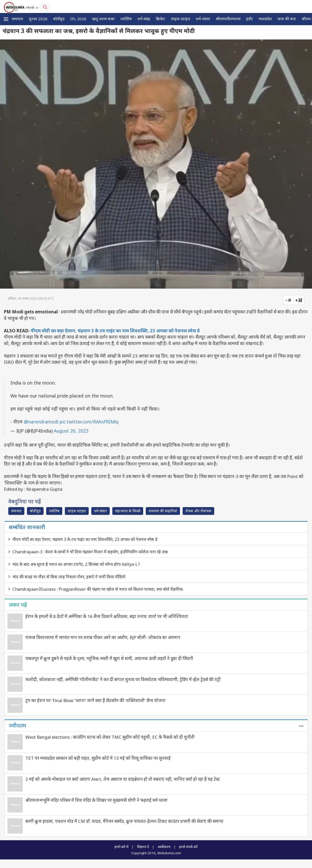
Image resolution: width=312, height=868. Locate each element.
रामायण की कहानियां (163, 511)
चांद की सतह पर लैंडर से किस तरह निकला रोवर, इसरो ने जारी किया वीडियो (69, 577)
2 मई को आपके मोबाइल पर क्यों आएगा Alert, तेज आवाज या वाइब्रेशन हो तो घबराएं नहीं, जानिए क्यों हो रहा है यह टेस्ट (123, 779)
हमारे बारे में (121, 847)
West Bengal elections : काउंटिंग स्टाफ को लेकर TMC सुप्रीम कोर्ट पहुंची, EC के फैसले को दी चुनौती (110, 737)
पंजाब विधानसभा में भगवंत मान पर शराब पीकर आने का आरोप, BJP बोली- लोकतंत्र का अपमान (103, 637)
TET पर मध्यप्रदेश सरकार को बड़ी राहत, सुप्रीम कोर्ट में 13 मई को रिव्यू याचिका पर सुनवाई (98, 758)
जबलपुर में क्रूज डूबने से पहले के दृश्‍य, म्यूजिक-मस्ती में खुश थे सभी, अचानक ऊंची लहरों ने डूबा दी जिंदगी (109, 658)
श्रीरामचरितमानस (228, 19)
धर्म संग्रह (144, 19)
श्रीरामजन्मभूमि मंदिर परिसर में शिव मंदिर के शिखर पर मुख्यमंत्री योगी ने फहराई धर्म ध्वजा (96, 800)
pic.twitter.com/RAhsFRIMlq (89, 422)
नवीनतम (18, 725)
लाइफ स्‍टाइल (181, 19)
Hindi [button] (31, 7)
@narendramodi (41, 422)
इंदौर (249, 19)
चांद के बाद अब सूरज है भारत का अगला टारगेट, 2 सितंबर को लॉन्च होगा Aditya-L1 (76, 564)
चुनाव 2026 (38, 19)
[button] (6, 19)
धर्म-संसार (203, 19)
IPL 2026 (78, 19)
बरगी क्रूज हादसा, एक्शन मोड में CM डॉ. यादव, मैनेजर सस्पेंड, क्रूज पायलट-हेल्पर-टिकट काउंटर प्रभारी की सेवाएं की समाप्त (124, 821)
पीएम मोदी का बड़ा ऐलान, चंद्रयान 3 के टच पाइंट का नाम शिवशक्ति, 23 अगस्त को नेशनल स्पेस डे (115, 331)
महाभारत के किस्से (128, 511)
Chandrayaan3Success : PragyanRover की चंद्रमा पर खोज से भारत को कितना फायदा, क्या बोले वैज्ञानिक (98, 589)
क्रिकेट (161, 19)
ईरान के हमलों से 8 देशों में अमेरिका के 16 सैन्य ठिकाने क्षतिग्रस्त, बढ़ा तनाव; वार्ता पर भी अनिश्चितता (107, 616)
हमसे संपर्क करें (188, 847)
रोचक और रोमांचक (198, 511)
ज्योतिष (126, 19)
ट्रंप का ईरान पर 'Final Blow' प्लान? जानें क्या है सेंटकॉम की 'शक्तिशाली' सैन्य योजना (95, 700)
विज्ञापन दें (143, 847)
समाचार (18, 19)
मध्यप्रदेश (265, 19)
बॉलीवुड (59, 19)
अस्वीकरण (164, 847)
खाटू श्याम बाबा (103, 19)
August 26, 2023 (71, 431)
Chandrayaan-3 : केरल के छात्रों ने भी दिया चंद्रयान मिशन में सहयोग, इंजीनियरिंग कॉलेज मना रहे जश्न (90, 552)
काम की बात (287, 19)
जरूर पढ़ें (18, 605)
